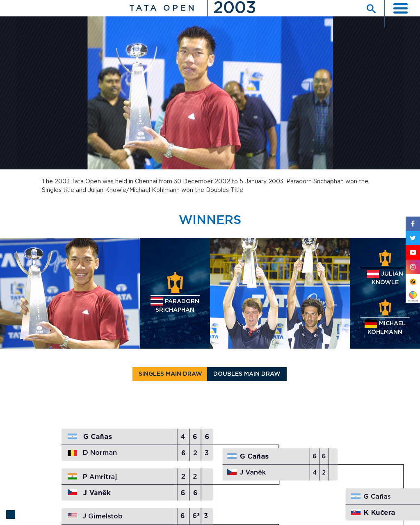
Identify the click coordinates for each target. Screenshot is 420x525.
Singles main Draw (170, 374)
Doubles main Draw (247, 374)
